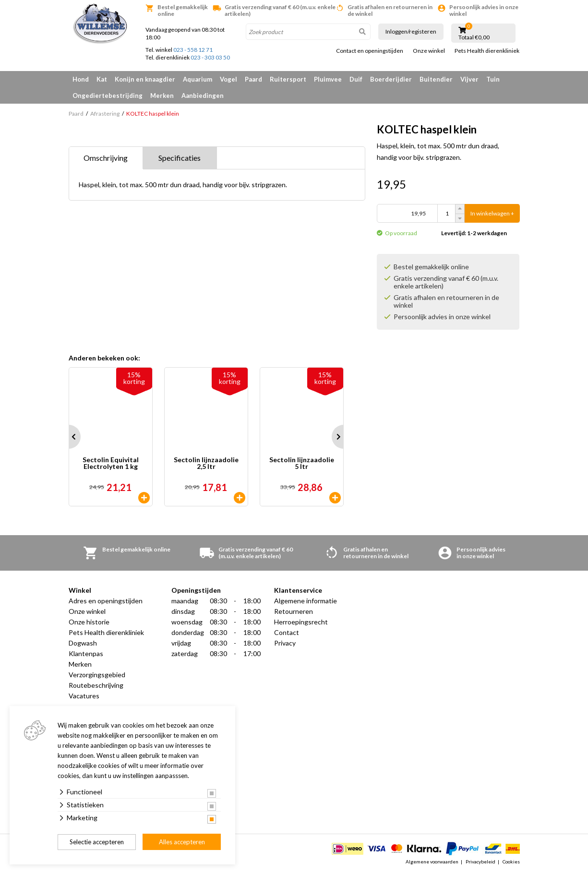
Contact (287, 632)
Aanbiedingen (203, 96)
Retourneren (294, 611)
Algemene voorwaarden (432, 862)
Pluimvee (328, 79)
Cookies (511, 862)
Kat (102, 79)
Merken (162, 96)
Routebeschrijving (96, 685)
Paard (253, 79)
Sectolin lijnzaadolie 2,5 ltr (206, 463)
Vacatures (84, 696)
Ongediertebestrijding (108, 96)
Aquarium (198, 79)
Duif (356, 79)
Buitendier (436, 79)
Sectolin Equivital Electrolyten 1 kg (111, 463)
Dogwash (83, 643)
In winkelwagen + (492, 213)
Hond (81, 79)
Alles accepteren (182, 842)
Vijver (469, 79)
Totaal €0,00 (474, 37)
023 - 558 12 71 (193, 50)
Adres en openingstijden (106, 601)
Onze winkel (429, 51)
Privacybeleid (480, 862)
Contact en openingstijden (370, 51)
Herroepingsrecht (301, 622)
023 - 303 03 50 (210, 57)
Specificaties (180, 158)
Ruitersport (288, 79)
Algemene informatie (306, 601)
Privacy (285, 643)
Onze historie (89, 622)
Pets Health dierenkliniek (487, 51)
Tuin (493, 79)
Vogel (228, 79)
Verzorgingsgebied (97, 675)
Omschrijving (106, 158)
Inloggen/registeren (411, 31)
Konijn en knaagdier (145, 79)
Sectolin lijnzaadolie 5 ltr (302, 463)
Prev (69, 437)
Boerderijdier (391, 79)
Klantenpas (86, 653)
